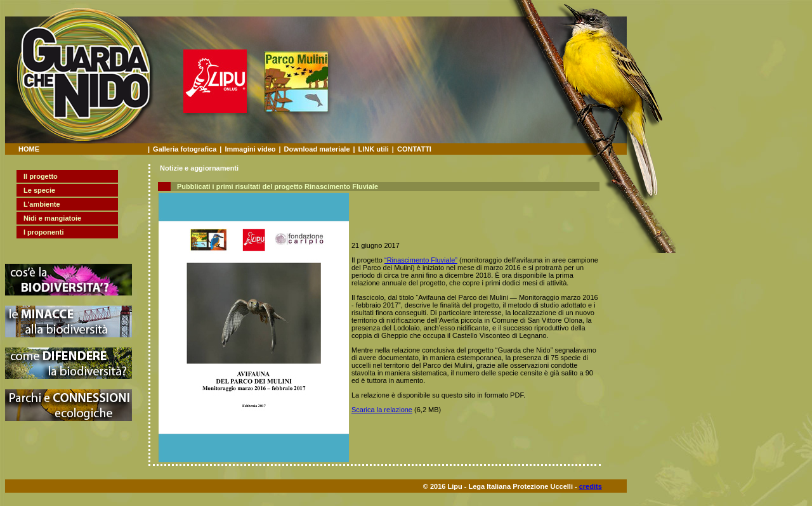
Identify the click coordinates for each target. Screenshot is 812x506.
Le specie (39, 190)
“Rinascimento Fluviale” (421, 260)
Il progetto (41, 176)
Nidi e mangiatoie (52, 218)
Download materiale (317, 149)
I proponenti (44, 232)
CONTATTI (414, 149)
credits (591, 486)
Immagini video (250, 149)
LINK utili (374, 149)
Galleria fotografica (185, 149)
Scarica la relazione (382, 410)
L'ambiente (42, 204)
